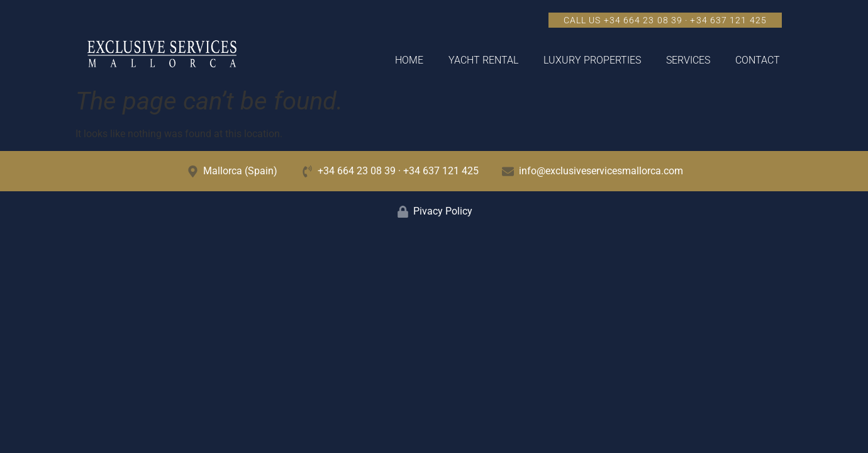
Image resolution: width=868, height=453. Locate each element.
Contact (758, 60)
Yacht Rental (483, 60)
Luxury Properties (592, 60)
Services (688, 60)
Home (409, 60)
